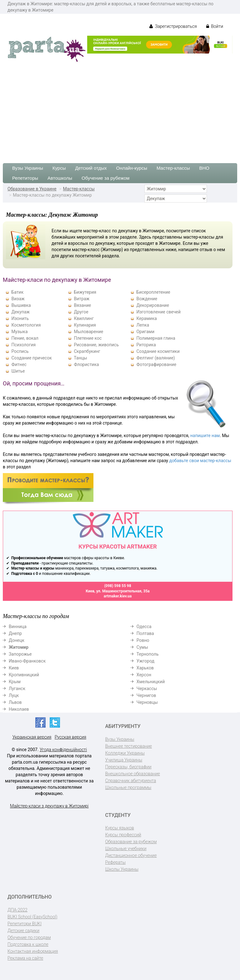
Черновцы (147, 702)
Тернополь (148, 654)
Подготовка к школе (28, 944)
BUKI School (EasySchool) (32, 917)
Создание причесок (31, 358)
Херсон (144, 675)
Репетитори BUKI (25, 924)
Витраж (82, 299)
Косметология (26, 325)
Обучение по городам (29, 937)
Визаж (18, 299)
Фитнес (19, 364)
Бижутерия (85, 292)
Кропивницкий (24, 675)
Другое (81, 312)
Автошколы (60, 178)
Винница (18, 627)
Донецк (17, 640)
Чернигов (146, 695)
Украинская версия (32, 737)
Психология (23, 345)
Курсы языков (120, 828)
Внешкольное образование (133, 774)
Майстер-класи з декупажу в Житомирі (49, 806)
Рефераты (115, 862)
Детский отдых (91, 168)
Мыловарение (88, 332)
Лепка (143, 325)
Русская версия (70, 737)
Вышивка (21, 305)
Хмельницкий (151, 682)
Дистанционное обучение (131, 855)
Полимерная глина (156, 338)
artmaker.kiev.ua (118, 596)
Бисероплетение (153, 292)
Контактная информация (33, 951)
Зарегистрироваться (173, 26)
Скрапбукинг (87, 351)
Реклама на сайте (25, 958)
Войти (215, 26)
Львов (15, 702)
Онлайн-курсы (132, 168)
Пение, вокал (25, 338)
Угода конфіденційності (63, 750)
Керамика (146, 318)
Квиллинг (84, 318)
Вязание (82, 305)
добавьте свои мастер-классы (200, 461)
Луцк (14, 695)
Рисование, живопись (96, 345)
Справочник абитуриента (131, 781)
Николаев (19, 709)
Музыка (19, 332)
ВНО (204, 168)
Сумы (142, 647)
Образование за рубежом (131, 842)
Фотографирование (156, 364)
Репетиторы (25, 178)
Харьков (145, 668)
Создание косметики (158, 351)
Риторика (146, 345)
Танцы (80, 358)
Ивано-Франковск (27, 661)
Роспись (20, 351)
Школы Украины (122, 869)
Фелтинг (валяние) (155, 358)
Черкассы (147, 689)
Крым (15, 682)
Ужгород (145, 661)
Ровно (143, 640)
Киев (14, 668)
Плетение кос (88, 338)
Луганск (17, 689)
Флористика (86, 364)
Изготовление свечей (158, 312)
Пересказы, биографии (128, 767)
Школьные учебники (126, 848)
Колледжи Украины (125, 753)
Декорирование (152, 305)
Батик (17, 292)
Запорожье (20, 654)
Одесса (144, 627)
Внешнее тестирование (129, 746)
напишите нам (205, 436)
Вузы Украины (28, 168)
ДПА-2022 (17, 910)
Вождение (147, 299)
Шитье (18, 371)
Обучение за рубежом (105, 178)
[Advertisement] (120, 110)
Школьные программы (128, 787)
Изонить (20, 318)
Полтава (145, 633)
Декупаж (20, 312)
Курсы (59, 168)
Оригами (145, 332)
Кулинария (85, 325)
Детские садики (23, 931)
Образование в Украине (32, 189)
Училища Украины (124, 760)
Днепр (15, 633)
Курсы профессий (123, 835)
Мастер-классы (173, 168)
